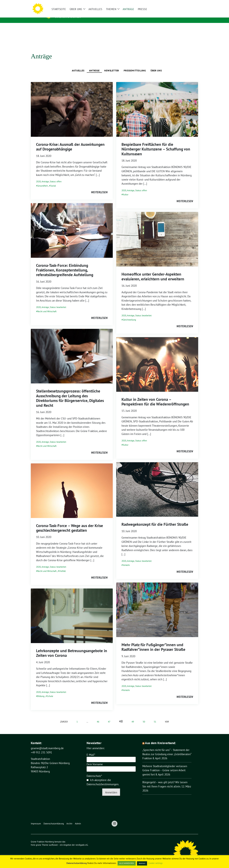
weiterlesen (99, 188)
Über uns (156, 66)
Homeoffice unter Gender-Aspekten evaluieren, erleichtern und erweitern (153, 272)
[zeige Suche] (193, 3)
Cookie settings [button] (155, 863)
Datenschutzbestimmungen (103, 780)
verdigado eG (82, 840)
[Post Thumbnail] (72, 105)
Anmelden (111, 788)
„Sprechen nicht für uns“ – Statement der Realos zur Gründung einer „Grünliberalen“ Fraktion (167, 750)
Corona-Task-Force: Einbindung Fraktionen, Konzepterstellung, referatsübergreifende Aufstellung (65, 266)
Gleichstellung (129, 315)
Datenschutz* (94, 771)
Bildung (41, 692)
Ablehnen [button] (142, 863)
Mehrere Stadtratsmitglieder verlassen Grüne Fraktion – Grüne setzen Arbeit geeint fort (165, 766)
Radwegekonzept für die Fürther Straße (155, 520)
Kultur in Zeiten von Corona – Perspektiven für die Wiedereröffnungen (155, 397)
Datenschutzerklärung (77, 863)
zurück (64, 717)
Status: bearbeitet (58, 303)
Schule (50, 692)
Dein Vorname (95, 760)
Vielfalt (62, 567)
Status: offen (56, 177)
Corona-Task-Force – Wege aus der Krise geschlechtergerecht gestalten (70, 523)
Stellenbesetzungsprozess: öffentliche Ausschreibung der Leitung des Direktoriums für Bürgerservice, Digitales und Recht (70, 394)
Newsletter (112, 66)
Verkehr (126, 561)
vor (167, 717)
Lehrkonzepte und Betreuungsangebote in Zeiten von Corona (72, 648)
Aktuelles (78, 66)
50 (144, 717)
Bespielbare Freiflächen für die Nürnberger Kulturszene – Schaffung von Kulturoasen (156, 145)
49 (133, 717)
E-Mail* (91, 750)
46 (98, 717)
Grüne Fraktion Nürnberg (83, 13)
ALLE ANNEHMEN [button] (127, 863)
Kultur (126, 190)
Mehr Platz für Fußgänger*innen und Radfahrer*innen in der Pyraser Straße (153, 642)
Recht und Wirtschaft (47, 307)
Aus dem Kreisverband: (160, 738)
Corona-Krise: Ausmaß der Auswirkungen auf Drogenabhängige (70, 142)
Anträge (94, 66)
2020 (38, 177)
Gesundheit (42, 181)
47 (109, 717)
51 (155, 717)
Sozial (53, 181)
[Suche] (189, 3)
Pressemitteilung (135, 66)
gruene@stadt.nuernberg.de (47, 744)
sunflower (53, 840)
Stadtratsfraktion (68, 17)
